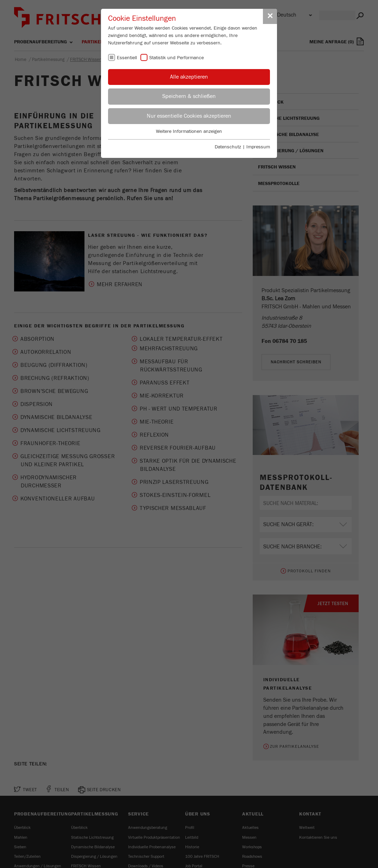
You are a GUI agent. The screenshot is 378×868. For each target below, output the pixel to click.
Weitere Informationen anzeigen (189, 131)
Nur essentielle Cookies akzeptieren (189, 116)
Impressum (258, 147)
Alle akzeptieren (189, 77)
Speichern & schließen (189, 96)
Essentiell (127, 58)
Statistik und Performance (177, 58)
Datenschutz (228, 147)
